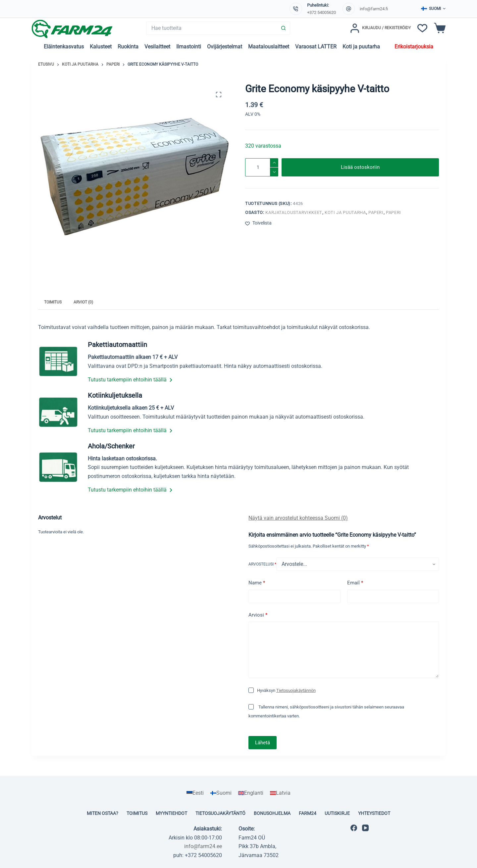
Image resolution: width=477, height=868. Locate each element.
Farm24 (308, 813)
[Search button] (284, 28)
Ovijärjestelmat (225, 47)
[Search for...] (212, 28)
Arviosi (258, 615)
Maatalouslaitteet (269, 47)
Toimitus (137, 813)
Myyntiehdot (171, 813)
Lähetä (263, 743)
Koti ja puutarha (361, 47)
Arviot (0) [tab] (83, 302)
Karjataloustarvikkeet (294, 212)
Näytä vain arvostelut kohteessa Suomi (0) (298, 518)
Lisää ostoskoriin (360, 167)
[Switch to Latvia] (280, 793)
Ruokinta (128, 47)
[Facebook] (354, 828)
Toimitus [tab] (53, 302)
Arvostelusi (262, 564)
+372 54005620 (321, 12)
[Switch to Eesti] (195, 793)
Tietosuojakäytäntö (220, 813)
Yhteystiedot (374, 813)
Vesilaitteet (157, 47)
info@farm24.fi (374, 9)
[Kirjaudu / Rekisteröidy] (380, 28)
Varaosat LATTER (316, 47)
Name (257, 583)
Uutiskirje (337, 813)
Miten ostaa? (103, 813)
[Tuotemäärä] (262, 167)
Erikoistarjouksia (414, 47)
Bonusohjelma (272, 813)
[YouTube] (365, 828)
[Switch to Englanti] (251, 793)
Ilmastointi (189, 47)
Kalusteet (101, 47)
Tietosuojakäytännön (296, 690)
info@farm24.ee (203, 846)
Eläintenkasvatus (64, 47)
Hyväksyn (286, 690)
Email (355, 583)
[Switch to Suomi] (221, 793)
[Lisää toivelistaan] (258, 223)
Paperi (376, 212)
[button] (433, 9)
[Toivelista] (422, 28)
